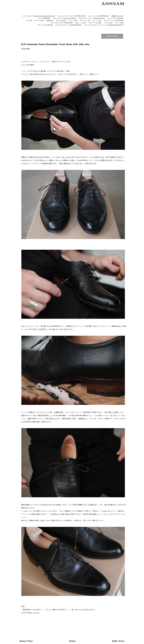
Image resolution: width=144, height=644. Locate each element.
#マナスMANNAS (44, 18)
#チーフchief (39, 21)
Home (72, 641)
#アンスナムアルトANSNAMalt (62, 23)
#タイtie (29, 21)
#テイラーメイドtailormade (114, 21)
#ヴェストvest (85, 21)
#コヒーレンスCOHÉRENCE (98, 16)
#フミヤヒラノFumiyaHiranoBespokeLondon (39, 16)
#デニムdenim (61, 21)
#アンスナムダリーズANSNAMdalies (69, 25)
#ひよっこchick (81, 23)
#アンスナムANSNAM (45, 25)
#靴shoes (50, 21)
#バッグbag (119, 23)
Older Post (118, 641)
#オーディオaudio (95, 23)
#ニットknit (97, 21)
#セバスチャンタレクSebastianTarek (92, 18)
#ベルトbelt (108, 23)
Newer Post (26, 641)
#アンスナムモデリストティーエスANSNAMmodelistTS (104, 25)
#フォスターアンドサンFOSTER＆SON (72, 16)
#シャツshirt (73, 21)
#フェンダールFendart (116, 18)
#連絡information (117, 16)
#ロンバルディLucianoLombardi (65, 18)
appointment (112, 36)
